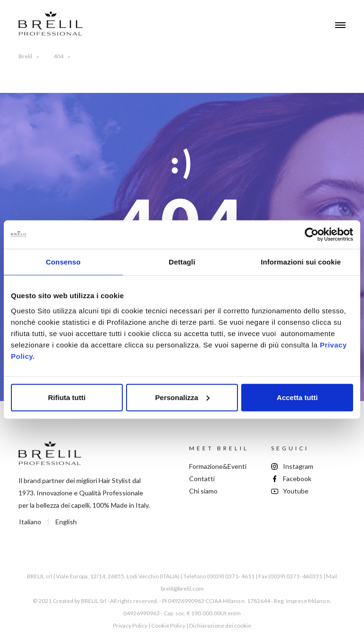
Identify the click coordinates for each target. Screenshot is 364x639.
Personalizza (182, 397)
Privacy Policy (130, 625)
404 (59, 56)
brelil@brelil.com (182, 589)
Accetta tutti (297, 397)
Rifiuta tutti (67, 397)
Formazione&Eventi (218, 466)
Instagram (298, 466)
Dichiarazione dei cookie (220, 625)
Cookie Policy (168, 625)
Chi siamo (203, 491)
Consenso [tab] (63, 262)
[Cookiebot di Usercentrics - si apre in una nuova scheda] (312, 235)
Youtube (296, 491)
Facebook (297, 479)
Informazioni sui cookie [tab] (301, 262)
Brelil (25, 56)
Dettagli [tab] (182, 262)
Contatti (202, 479)
